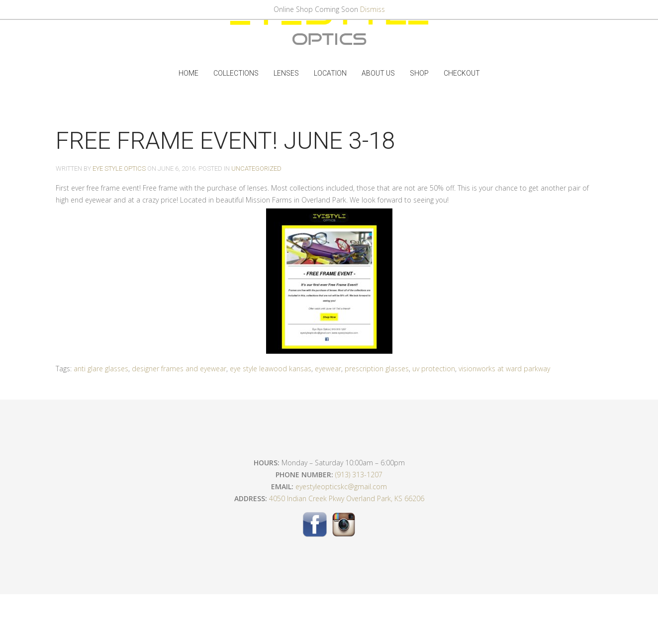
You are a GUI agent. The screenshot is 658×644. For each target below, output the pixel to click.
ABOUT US (378, 73)
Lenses (286, 73)
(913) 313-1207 (359, 475)
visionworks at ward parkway (504, 369)
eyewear (328, 369)
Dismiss (373, 9)
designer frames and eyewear (179, 369)
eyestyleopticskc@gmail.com (341, 486)
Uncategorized (256, 168)
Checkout (462, 73)
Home (188, 73)
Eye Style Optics (119, 168)
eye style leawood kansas (271, 369)
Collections (236, 73)
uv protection (434, 369)
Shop (419, 73)
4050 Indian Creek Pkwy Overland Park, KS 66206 (347, 498)
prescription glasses (377, 369)
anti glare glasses (101, 369)
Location (330, 73)
